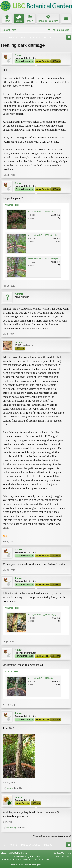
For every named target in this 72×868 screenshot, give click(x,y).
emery (10, 788)
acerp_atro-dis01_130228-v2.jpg (43, 259)
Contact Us (59, 853)
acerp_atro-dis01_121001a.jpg (42, 212)
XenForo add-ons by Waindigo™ (26, 865)
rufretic (19, 294)
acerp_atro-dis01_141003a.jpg (42, 678)
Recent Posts (9, 30)
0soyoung (12, 828)
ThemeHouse (44, 859)
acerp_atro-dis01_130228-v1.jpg (43, 235)
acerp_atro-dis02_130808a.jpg (42, 615)
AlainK (19, 55)
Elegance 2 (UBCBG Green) (14, 853)
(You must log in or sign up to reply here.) (52, 836)
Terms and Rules (63, 857)
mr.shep (19, 342)
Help (69, 853)
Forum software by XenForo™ (26, 857)
